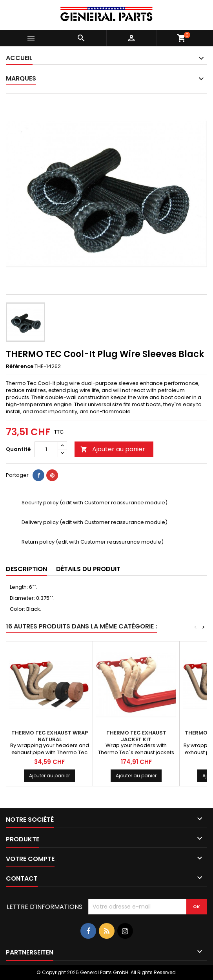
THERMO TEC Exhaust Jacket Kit (136, 736)
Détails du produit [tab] (88, 569)
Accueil (19, 58)
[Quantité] (46, 449)
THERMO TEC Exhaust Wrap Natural (50, 736)
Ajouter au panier (113, 449)
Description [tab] (26, 569)
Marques (21, 78)
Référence (20, 366)
